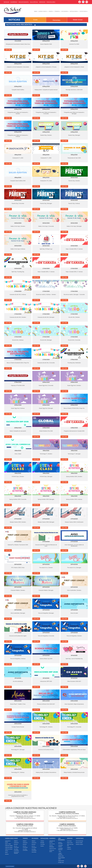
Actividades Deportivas (60, 849)
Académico (52, 838)
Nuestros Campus (79, 844)
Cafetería (69, 847)
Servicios (42, 2)
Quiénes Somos (43, 11)
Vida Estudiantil (24, 2)
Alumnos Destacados (52, 846)
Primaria (57, 11)
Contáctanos (84, 11)
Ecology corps (61, 862)
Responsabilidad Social (61, 858)
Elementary (57, 20)
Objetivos (16, 841)
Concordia (43, 844)
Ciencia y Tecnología (60, 843)
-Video (60, 851)
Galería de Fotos (53, 849)
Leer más (8, 50)
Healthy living (61, 856)
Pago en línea (70, 843)
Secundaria (65, 11)
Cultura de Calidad (9, 847)
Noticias (6, 2)
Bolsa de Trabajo (79, 843)
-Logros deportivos (60, 854)
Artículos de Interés (52, 851)
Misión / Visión (8, 844)
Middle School (78, 20)
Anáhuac (42, 841)
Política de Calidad (9, 846)
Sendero (42, 846)
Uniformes (69, 849)
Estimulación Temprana (16, 853)
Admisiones (16, 843)
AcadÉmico (14, 2)
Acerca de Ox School (8, 842)
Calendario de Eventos (52, 842)
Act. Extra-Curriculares (16, 850)
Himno (6, 852)
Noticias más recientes (19, 24)
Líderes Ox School (9, 849)
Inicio (36, 11)
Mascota (7, 854)
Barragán (42, 843)
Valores (7, 851)
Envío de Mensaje (79, 841)
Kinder (35, 20)
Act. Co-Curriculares (16, 847)
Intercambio (34, 852)
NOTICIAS (14, 20)
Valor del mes (52, 844)
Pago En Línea (51, 2)
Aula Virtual (34, 2)
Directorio (16, 844)
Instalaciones (74, 11)
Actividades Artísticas (60, 846)
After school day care (70, 845)
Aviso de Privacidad (10, 866)
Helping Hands (61, 861)
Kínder (51, 11)
